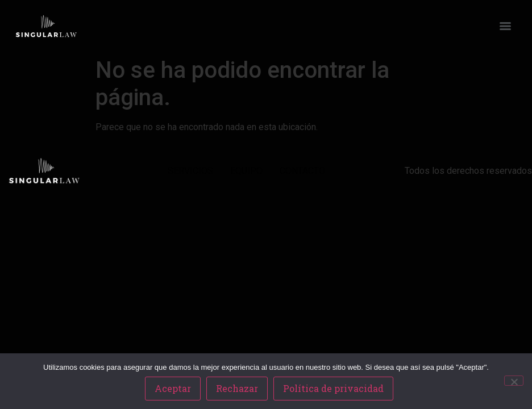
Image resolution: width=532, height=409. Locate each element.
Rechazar (237, 388)
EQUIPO (246, 171)
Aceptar (173, 388)
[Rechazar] (514, 381)
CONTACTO (302, 171)
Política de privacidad (333, 388)
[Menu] (505, 26)
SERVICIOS (190, 171)
